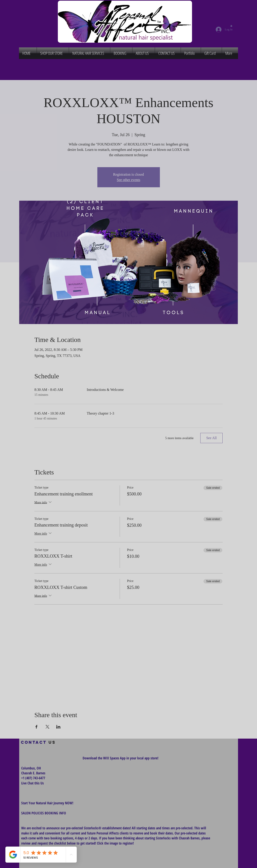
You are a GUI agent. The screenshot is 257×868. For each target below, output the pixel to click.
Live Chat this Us (33, 783)
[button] (231, 26)
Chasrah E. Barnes (33, 773)
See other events (128, 180)
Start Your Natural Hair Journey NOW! (47, 803)
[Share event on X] (47, 727)
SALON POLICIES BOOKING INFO (44, 813)
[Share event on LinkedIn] (58, 727)
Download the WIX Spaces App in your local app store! (120, 758)
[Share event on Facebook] (37, 727)
